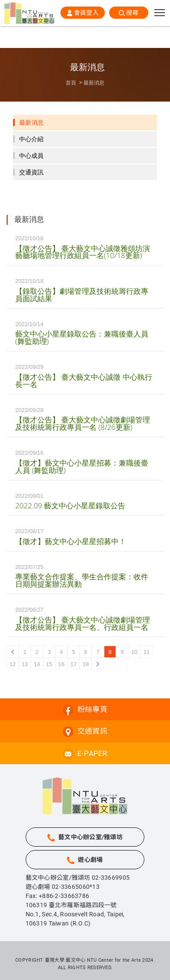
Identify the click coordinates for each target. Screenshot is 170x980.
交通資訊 (31, 172)
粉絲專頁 (92, 709)
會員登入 (86, 13)
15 (49, 664)
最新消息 (94, 83)
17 (73, 664)
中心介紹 (31, 139)
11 (147, 652)
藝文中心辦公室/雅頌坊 (90, 837)
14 (37, 664)
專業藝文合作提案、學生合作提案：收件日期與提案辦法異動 (82, 580)
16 (61, 664)
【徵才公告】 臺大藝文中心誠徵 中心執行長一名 (84, 381)
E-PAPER (92, 753)
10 (134, 652)
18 (86, 664)
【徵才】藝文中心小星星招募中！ (71, 541)
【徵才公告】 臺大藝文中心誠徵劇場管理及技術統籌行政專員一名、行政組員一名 (83, 623)
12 (13, 664)
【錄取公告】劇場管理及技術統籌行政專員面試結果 (82, 295)
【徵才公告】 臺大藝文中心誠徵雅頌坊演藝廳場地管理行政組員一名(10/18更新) (83, 252)
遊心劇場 (90, 860)
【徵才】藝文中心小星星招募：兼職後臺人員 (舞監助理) (82, 466)
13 (25, 664)
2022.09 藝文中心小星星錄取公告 (70, 505)
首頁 (71, 83)
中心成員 (31, 156)
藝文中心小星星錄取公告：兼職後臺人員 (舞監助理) (82, 337)
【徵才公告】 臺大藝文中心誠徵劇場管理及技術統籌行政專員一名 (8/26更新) (83, 423)
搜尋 (132, 13)
